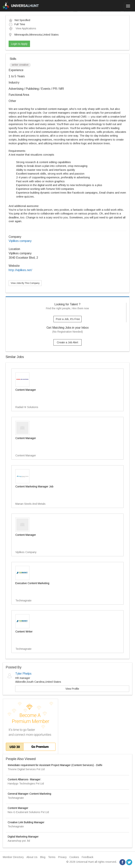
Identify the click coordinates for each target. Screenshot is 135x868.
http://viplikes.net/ (20, 270)
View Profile (72, 689)
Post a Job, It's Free (68, 319)
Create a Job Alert (67, 342)
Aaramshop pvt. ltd (19, 841)
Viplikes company (20, 241)
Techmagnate (16, 798)
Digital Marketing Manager (23, 837)
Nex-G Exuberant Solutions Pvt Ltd (28, 812)
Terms (52, 857)
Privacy (62, 857)
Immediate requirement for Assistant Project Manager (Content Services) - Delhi (55, 765)
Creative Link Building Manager (26, 822)
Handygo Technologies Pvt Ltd (26, 784)
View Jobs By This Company (25, 283)
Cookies (74, 857)
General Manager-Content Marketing (29, 794)
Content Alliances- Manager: (24, 779)
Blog (43, 857)
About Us (32, 857)
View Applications (22, 28)
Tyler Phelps (23, 674)
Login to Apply (19, 44)
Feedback (88, 857)
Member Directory (13, 857)
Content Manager (18, 808)
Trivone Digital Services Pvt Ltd (26, 769)
